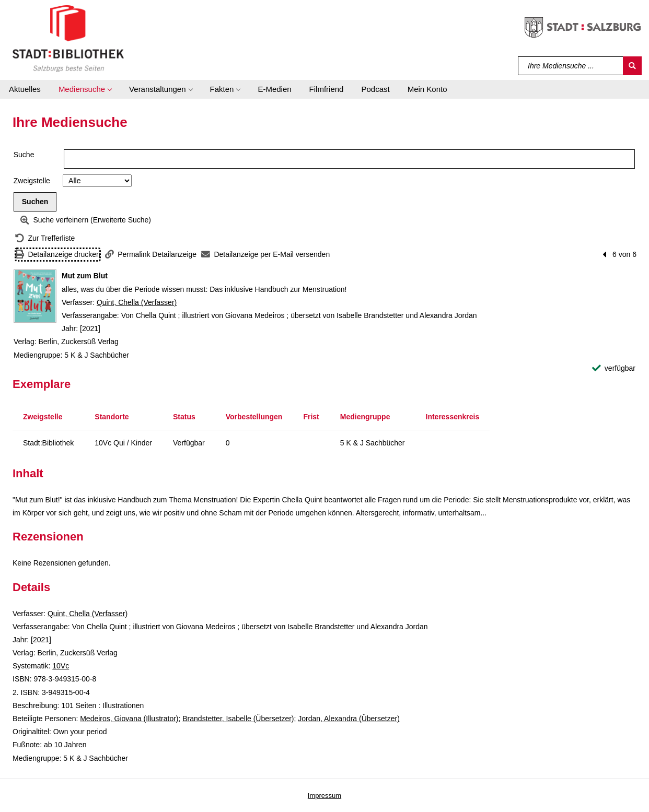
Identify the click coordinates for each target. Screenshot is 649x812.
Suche (24, 155)
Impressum (324, 796)
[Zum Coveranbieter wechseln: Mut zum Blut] (35, 296)
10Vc (61, 666)
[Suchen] (632, 66)
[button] (85, 89)
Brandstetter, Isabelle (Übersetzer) (238, 719)
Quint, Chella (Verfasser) (137, 302)
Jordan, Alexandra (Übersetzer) (349, 719)
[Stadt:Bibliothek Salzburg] (68, 38)
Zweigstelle (32, 181)
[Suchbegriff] (571, 66)
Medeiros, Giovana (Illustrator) (129, 719)
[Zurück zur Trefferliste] (45, 238)
